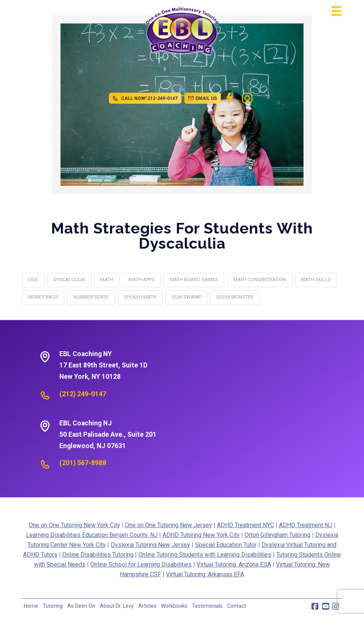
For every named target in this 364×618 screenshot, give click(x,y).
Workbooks (174, 606)
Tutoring (53, 606)
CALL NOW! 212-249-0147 (145, 98)
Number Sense (91, 297)
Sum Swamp (186, 297)
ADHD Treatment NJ (306, 525)
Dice (33, 279)
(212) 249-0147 (83, 394)
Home (31, 606)
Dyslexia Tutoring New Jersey (150, 545)
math (107, 279)
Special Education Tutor (226, 545)
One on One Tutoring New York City (74, 525)
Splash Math (140, 297)
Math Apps (142, 279)
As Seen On (81, 606)
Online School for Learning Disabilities (141, 564)
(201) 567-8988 (83, 463)
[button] (337, 11)
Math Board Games (194, 279)
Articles (147, 606)
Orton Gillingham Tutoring (277, 535)
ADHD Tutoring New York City (201, 535)
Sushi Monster (235, 297)
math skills (316, 279)
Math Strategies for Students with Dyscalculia (182, 236)
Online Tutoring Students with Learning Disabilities (205, 555)
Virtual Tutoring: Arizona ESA (234, 564)
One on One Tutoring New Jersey (169, 525)
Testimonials (207, 606)
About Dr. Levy (117, 606)
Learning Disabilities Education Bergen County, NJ (92, 535)
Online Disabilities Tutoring (98, 555)
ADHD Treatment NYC (246, 525)
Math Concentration (259, 279)
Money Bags (43, 297)
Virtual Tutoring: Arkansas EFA (205, 574)
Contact (237, 606)
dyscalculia (69, 279)
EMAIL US (203, 98)
